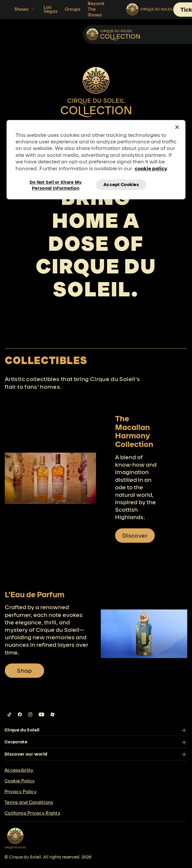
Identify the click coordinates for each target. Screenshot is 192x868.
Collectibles (160, 34)
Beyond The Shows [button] (100, 9)
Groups (73, 9)
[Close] (177, 127)
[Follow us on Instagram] (30, 714)
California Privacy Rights (32, 813)
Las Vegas (51, 9)
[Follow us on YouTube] (41, 714)
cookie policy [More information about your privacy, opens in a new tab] (151, 168)
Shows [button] (25, 9)
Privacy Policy (21, 792)
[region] (96, 160)
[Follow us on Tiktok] (10, 714)
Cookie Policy (20, 781)
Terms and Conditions (29, 802)
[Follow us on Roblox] (52, 714)
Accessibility (19, 770)
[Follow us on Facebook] (20, 714)
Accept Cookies (121, 185)
